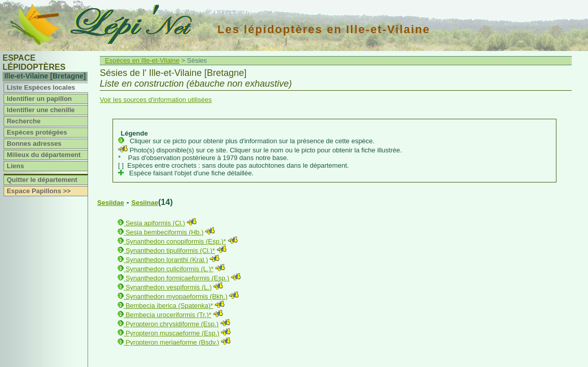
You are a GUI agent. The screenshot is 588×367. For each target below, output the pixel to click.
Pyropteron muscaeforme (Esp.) (173, 333)
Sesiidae (111, 203)
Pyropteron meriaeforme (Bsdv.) (173, 342)
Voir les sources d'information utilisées (156, 100)
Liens (15, 166)
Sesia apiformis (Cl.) (156, 223)
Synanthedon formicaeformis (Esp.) (178, 278)
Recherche (23, 121)
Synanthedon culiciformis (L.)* (170, 269)
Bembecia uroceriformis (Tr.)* (169, 315)
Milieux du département (44, 155)
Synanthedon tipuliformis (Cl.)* (171, 251)
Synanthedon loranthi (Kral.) (167, 260)
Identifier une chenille (41, 110)
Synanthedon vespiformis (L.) (169, 287)
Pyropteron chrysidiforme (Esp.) (172, 324)
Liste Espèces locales (41, 87)
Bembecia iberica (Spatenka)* (170, 306)
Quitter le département (42, 180)
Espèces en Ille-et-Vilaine (142, 60)
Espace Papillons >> (39, 191)
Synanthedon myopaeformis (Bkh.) (177, 296)
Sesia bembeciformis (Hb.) (165, 232)
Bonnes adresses (34, 143)
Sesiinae (145, 203)
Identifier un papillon (39, 99)
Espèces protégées (37, 132)
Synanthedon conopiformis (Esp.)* (176, 241)
